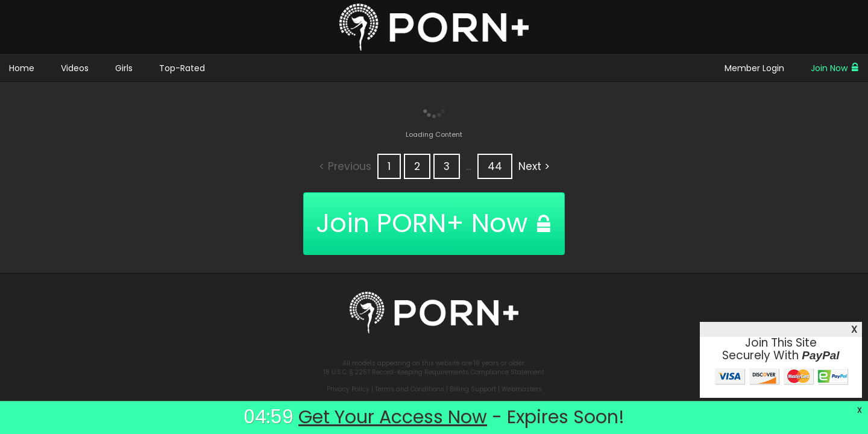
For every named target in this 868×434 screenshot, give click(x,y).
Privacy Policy (348, 389)
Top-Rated (182, 68)
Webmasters (522, 389)
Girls (124, 68)
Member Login (754, 68)
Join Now (835, 68)
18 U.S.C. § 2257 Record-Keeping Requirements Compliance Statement (434, 372)
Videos (75, 68)
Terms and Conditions (410, 389)
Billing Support (473, 389)
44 (495, 166)
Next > (534, 166)
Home (22, 68)
